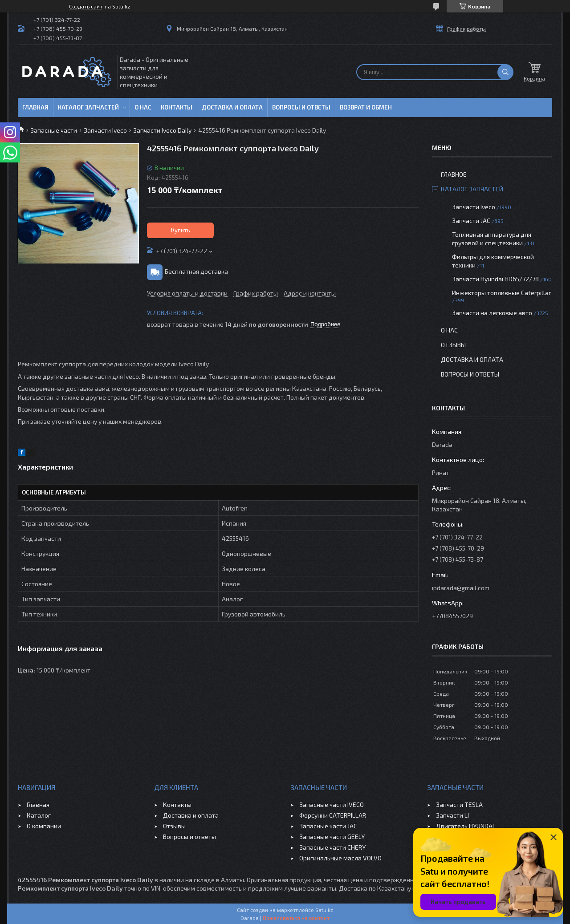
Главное (454, 174)
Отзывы (453, 345)
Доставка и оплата (232, 107)
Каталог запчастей (88, 107)
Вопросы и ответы (301, 107)
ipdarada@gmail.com (461, 588)
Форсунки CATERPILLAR (333, 815)
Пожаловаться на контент (296, 918)
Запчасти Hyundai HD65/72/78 (495, 279)
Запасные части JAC (328, 826)
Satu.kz (324, 910)
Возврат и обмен (366, 107)
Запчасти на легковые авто (492, 313)
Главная (35, 107)
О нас (143, 107)
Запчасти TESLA (459, 804)
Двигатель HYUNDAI (465, 826)
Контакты (177, 107)
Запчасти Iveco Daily (162, 130)
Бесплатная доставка (196, 271)
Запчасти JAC (471, 221)
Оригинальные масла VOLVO (340, 858)
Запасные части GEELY (332, 837)
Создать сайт (86, 6)
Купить (181, 230)
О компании (44, 826)
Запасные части (54, 130)
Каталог (39, 815)
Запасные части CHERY (332, 847)
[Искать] (505, 72)
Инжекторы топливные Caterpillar (501, 293)
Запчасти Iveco (105, 130)
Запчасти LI (452, 815)
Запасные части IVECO (332, 804)
